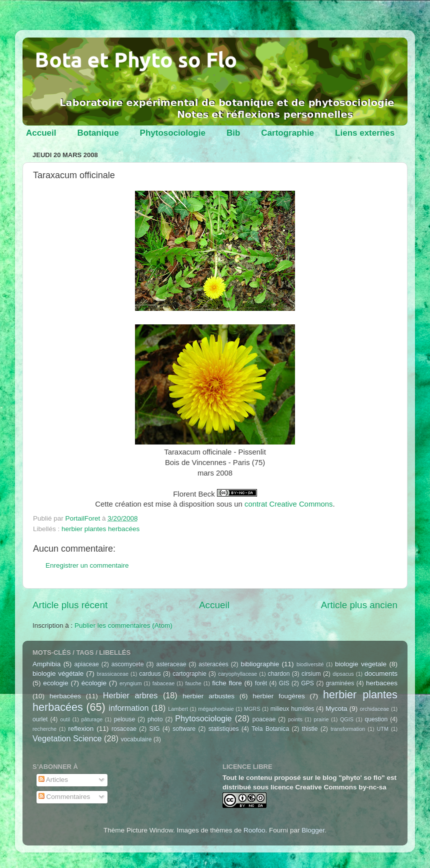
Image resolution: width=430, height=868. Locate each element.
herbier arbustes (208, 696)
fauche (193, 683)
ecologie (55, 683)
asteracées (213, 664)
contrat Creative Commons (289, 504)
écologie (94, 683)
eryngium (130, 683)
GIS (284, 683)
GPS (307, 683)
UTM (383, 729)
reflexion (81, 729)
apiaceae (87, 664)
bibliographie (260, 664)
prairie (321, 719)
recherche (44, 729)
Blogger (313, 830)
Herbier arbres (130, 695)
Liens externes (365, 133)
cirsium (311, 674)
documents (381, 674)
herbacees (382, 683)
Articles (53, 780)
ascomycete (128, 664)
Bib (233, 133)
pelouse (125, 719)
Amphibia (46, 664)
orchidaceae (375, 709)
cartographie (189, 674)
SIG (155, 729)
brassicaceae (112, 674)
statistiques (224, 729)
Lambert (178, 709)
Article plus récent (70, 605)
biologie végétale (58, 674)
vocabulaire (136, 739)
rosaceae (124, 729)
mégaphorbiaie (216, 709)
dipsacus (343, 674)
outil (65, 719)
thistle (310, 729)
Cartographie (287, 133)
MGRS (252, 709)
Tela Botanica (270, 729)
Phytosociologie (173, 133)
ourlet (40, 719)
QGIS (347, 719)
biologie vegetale (361, 664)
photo (155, 719)
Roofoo (254, 830)
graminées (340, 683)
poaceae (264, 719)
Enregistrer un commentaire (87, 565)
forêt (261, 683)
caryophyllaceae (237, 674)
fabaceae (163, 683)
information (128, 708)
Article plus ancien (359, 605)
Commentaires (64, 797)
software (184, 729)
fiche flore (227, 683)
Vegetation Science (67, 738)
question (376, 719)
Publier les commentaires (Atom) (123, 625)
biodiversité (310, 664)
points (295, 719)
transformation (348, 729)
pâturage (92, 719)
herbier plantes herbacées (100, 529)
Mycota (336, 709)
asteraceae (171, 664)
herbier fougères (278, 696)
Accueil (41, 133)
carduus (150, 674)
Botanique (98, 133)
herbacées (65, 696)
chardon (279, 674)
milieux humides (292, 709)
